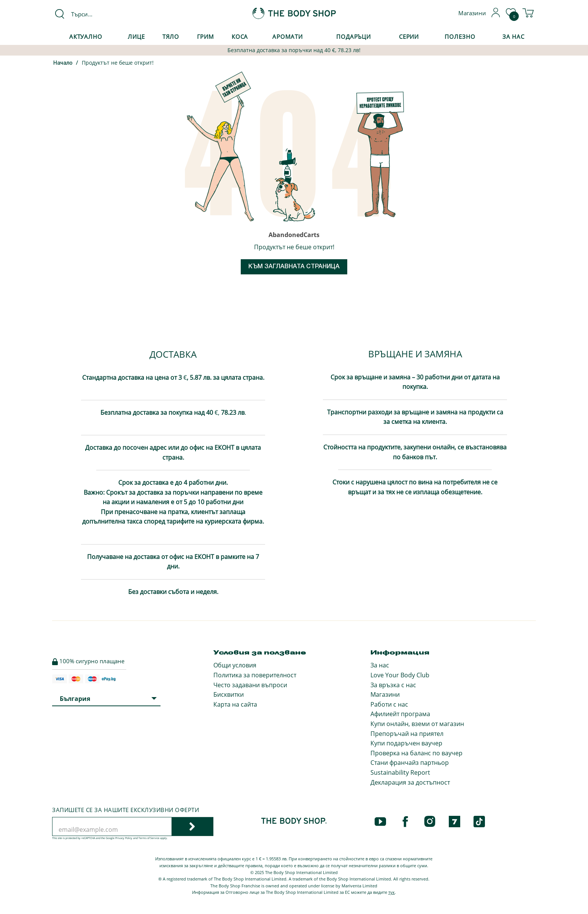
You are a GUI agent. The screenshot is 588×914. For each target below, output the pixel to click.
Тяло (171, 37)
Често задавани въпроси (250, 685)
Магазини (385, 694)
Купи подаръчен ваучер (406, 743)
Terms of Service (149, 838)
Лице (136, 37)
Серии (409, 37)
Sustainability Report (400, 772)
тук (392, 892)
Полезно (460, 37)
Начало (63, 63)
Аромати (288, 37)
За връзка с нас (393, 685)
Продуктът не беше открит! (118, 63)
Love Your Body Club (400, 675)
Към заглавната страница (294, 267)
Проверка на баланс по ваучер (416, 753)
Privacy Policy (124, 838)
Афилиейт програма (400, 714)
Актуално (86, 37)
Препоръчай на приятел (407, 734)
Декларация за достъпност (410, 782)
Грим (206, 37)
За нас (380, 665)
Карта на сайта (235, 704)
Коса (240, 37)
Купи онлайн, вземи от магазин (417, 724)
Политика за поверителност (255, 675)
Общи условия (235, 665)
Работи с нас (389, 704)
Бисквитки (229, 694)
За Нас (513, 37)
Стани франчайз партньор (410, 763)
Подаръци (354, 37)
